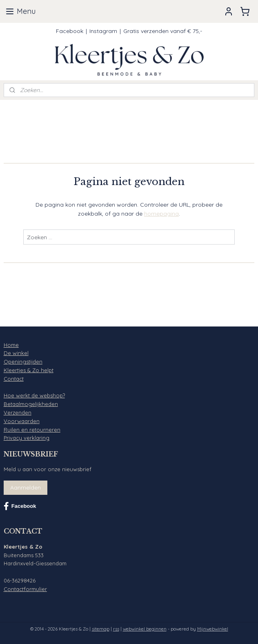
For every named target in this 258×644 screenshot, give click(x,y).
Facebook (70, 31)
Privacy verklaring (27, 438)
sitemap (101, 629)
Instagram (103, 31)
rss (116, 629)
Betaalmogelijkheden (31, 404)
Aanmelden (26, 487)
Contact (14, 379)
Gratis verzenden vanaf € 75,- (163, 31)
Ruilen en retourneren (32, 430)
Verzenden (18, 412)
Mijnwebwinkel (213, 629)
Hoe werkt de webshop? (34, 395)
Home (11, 345)
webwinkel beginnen (145, 629)
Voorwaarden (22, 421)
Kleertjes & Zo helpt (29, 370)
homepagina (161, 214)
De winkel (16, 353)
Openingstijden (23, 362)
